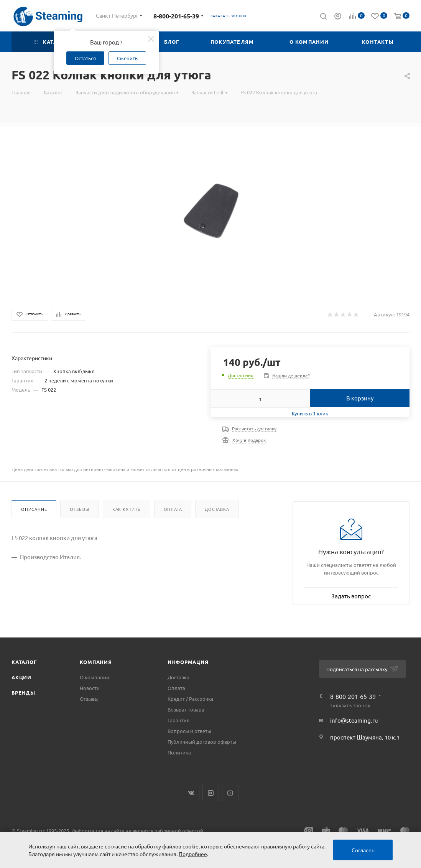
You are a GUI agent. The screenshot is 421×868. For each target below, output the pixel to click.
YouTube (230, 793)
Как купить (127, 509)
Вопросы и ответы (189, 731)
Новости (90, 688)
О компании (95, 677)
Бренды (23, 693)
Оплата (173, 509)
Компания (96, 662)
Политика (179, 752)
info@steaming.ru (354, 720)
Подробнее (193, 854)
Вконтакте (191, 793)
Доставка (217, 509)
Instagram (211, 793)
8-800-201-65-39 (176, 16)
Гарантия (178, 720)
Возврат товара (186, 709)
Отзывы (80, 509)
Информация (188, 662)
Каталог (24, 662)
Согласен (363, 850)
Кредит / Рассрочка (191, 699)
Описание (34, 509)
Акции (21, 677)
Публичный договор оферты (202, 742)
